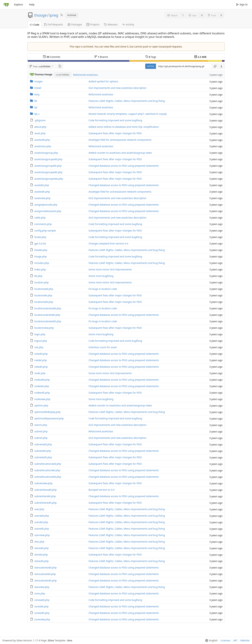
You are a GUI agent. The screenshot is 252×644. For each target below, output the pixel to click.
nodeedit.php (42, 393)
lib (36, 101)
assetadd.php (42, 140)
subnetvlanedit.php (45, 503)
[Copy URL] (215, 66)
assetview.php (42, 198)
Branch (101, 57)
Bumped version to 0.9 (101, 490)
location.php (41, 282)
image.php (41, 256)
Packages (75, 24)
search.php (41, 425)
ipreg (54, 15)
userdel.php (41, 522)
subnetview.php (43, 483)
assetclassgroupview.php (49, 179)
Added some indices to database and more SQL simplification (124, 127)
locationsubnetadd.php (48, 308)
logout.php (41, 341)
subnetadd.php (43, 444)
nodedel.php (42, 386)
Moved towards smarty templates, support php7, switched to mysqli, (128, 114)
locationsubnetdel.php (47, 315)
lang (37, 94)
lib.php (38, 276)
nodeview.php (42, 399)
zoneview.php (42, 619)
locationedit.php (44, 302)
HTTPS (151, 66)
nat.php (39, 347)
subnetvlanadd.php (45, 490)
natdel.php (41, 360)
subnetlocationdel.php (47, 470)
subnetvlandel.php (45, 496)
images (38, 81)
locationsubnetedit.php (48, 321)
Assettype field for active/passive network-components (120, 140)
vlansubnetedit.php (45, 580)
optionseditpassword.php (49, 418)
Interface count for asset (103, 347)
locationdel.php (43, 295)
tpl (36, 107)
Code (35, 25)
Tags (151, 57)
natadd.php (41, 354)
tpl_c (37, 114)
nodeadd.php (42, 380)
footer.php (40, 237)
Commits (52, 57)
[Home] (6, 5)
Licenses (226, 640)
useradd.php (42, 516)
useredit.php (42, 529)
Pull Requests (53, 24)
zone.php (40, 593)
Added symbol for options (103, 81)
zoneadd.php (42, 600)
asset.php (40, 133)
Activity (128, 24)
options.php (41, 405)
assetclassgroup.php (46, 153)
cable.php (40, 218)
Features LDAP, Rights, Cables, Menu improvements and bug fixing (127, 101)
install (38, 88)
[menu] (221, 66)
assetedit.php (42, 192)
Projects (93, 24)
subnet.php (41, 438)
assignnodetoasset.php (48, 211)
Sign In (242, 4)
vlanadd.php (41, 548)
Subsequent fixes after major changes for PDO (115, 133)
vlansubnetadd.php (45, 568)
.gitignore (40, 120)
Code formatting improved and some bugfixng (115, 120)
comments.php (43, 224)
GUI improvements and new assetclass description (118, 88)
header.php (41, 250)
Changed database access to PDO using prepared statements (124, 166)
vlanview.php (42, 587)
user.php (39, 509)
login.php (40, 334)
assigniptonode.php (46, 205)
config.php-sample (45, 231)
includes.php (42, 263)
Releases (111, 24)
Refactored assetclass (85, 75)
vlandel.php (41, 555)
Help (32, 4)
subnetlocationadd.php (48, 464)
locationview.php (44, 328)
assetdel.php (42, 185)
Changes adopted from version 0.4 (108, 243)
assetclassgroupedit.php (48, 172)
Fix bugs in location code (103, 289)
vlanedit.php (41, 561)
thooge (41, 15)
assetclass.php (43, 146)
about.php (40, 127)
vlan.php (39, 542)
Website (245, 640)
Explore (18, 4)
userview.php (42, 535)
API (235, 640)
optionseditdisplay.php (47, 412)
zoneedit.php (42, 613)
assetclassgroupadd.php (48, 159)
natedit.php (41, 367)
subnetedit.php (43, 457)
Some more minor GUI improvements (110, 269)
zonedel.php (41, 606)
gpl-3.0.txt (40, 243)
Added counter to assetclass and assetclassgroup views (120, 153)
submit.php (41, 431)
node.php (40, 373)
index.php (40, 269)
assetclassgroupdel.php (48, 166)
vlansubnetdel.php (45, 574)
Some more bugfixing (101, 276)
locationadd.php (44, 289)
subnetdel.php (43, 451)
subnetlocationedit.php (48, 477)
